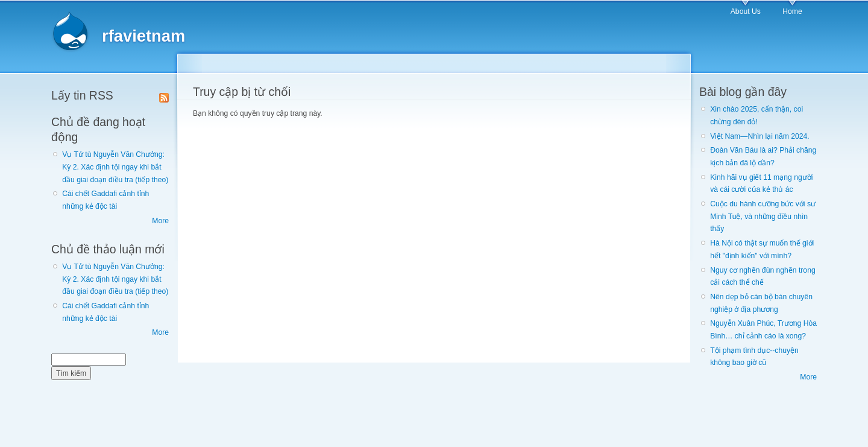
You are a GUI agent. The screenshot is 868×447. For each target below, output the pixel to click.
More (160, 221)
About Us (746, 11)
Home (792, 11)
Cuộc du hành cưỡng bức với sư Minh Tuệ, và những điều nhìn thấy (763, 216)
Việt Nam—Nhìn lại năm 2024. (759, 136)
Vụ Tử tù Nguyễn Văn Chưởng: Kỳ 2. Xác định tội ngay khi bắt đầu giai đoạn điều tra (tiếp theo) (115, 167)
